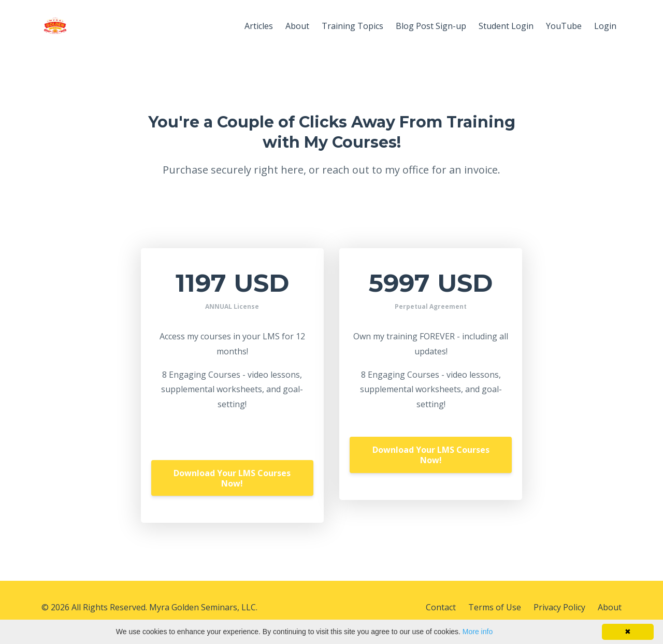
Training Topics (352, 26)
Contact (441, 607)
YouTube (564, 26)
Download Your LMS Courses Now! (232, 478)
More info (478, 632)
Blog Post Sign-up (431, 26)
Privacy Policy (559, 607)
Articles (259, 26)
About (297, 26)
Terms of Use (495, 607)
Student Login (506, 26)
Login (605, 26)
